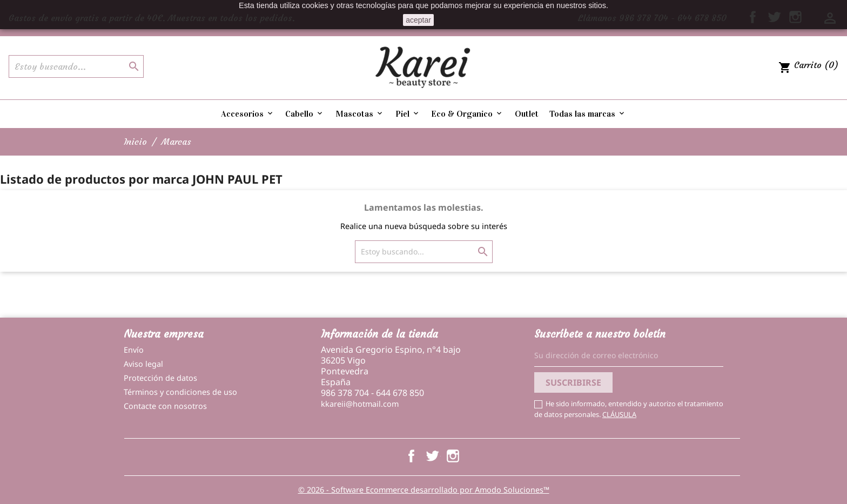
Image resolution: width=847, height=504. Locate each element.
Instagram (453, 456)
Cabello (305, 114)
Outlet (527, 114)
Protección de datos (160, 378)
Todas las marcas (588, 114)
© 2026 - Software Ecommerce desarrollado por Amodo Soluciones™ (424, 490)
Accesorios (248, 114)
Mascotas (360, 114)
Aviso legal (143, 364)
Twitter (432, 456)
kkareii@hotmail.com (360, 404)
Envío (134, 350)
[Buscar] (76, 66)
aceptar (418, 20)
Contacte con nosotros (165, 406)
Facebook (411, 456)
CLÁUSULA (619, 414)
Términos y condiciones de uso (180, 392)
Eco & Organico (467, 114)
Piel (408, 114)
